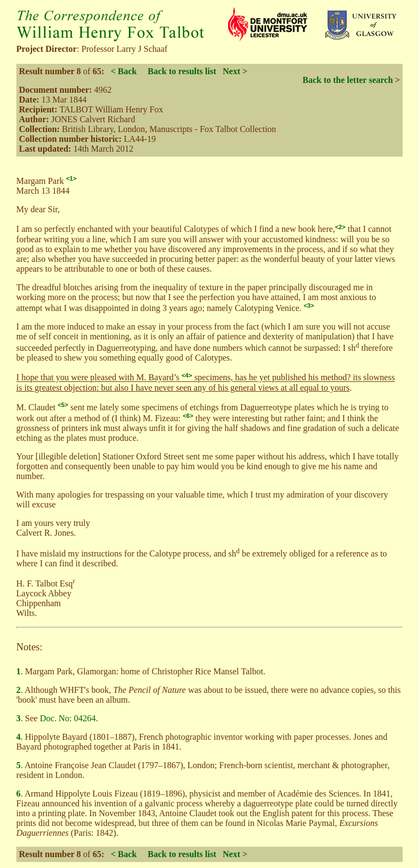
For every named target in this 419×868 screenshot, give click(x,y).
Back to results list (182, 71)
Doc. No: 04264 (68, 718)
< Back (124, 71)
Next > (235, 71)
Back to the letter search (348, 80)
